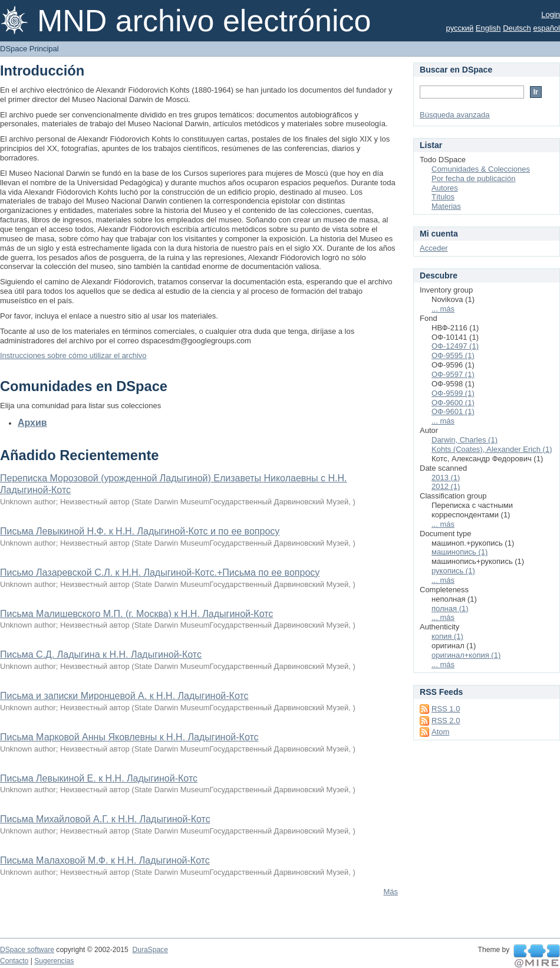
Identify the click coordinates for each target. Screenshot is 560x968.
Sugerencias (54, 961)
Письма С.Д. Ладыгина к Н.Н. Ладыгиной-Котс (101, 654)
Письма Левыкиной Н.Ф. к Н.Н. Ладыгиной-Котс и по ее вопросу (140, 531)
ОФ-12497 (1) (455, 346)
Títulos (443, 197)
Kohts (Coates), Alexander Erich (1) (492, 449)
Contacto (14, 961)
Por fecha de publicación (473, 178)
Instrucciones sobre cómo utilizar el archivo (73, 355)
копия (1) (447, 636)
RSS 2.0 (446, 721)
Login (551, 14)
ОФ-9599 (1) (453, 393)
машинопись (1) (459, 552)
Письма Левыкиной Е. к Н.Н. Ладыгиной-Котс (99, 778)
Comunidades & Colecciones (481, 169)
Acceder (434, 248)
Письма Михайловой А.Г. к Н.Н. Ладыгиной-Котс (105, 819)
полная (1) (450, 608)
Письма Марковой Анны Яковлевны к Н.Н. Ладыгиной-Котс (129, 737)
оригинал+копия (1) (466, 655)
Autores (445, 188)
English (488, 28)
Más (391, 892)
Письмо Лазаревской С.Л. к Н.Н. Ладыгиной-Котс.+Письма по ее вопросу (160, 572)
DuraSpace (150, 950)
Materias (446, 206)
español (546, 28)
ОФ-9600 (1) (453, 403)
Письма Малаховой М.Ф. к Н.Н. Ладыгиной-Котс (105, 860)
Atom (440, 732)
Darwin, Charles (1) (465, 440)
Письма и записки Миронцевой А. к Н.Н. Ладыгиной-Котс (124, 696)
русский (460, 28)
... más (443, 309)
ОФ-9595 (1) (453, 355)
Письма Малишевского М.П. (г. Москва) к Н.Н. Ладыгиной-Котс (136, 614)
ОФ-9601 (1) (453, 411)
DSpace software (27, 950)
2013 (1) (446, 478)
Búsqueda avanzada (455, 115)
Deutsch (517, 28)
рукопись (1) (453, 571)
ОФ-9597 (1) (453, 374)
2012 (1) (446, 486)
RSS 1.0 (446, 709)
